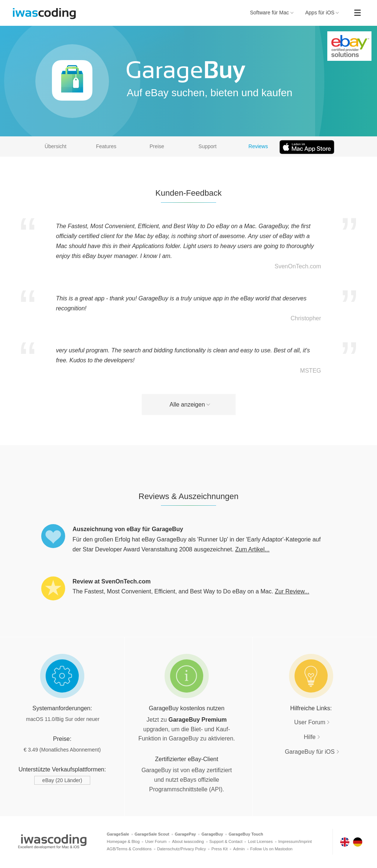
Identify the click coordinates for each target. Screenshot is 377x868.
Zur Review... (292, 591)
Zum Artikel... (252, 549)
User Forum (310, 722)
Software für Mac (272, 13)
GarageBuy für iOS (310, 752)
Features (106, 146)
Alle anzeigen (187, 405)
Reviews (258, 146)
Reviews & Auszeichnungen (188, 496)
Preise (157, 146)
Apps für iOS (322, 13)
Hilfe (310, 737)
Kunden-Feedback (188, 193)
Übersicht (55, 146)
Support (207, 146)
